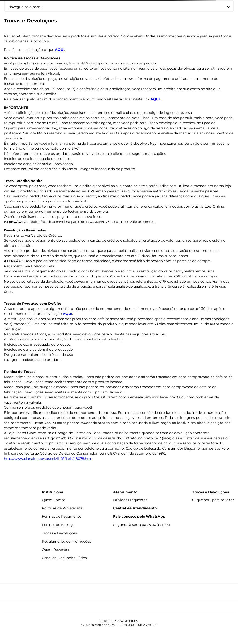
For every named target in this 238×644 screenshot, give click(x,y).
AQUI (60, 50)
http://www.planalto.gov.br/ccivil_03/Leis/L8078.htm (48, 459)
